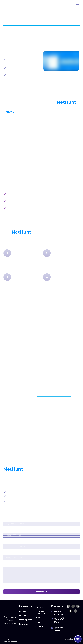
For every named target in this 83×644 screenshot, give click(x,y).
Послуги (39, 607)
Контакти (24, 624)
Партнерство (26, 620)
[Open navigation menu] (77, 5)
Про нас (23, 616)
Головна (23, 611)
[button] (68, 606)
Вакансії (39, 626)
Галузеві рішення (41, 613)
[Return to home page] (9, 5)
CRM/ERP (39, 618)
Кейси (38, 622)
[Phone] (52, 612)
